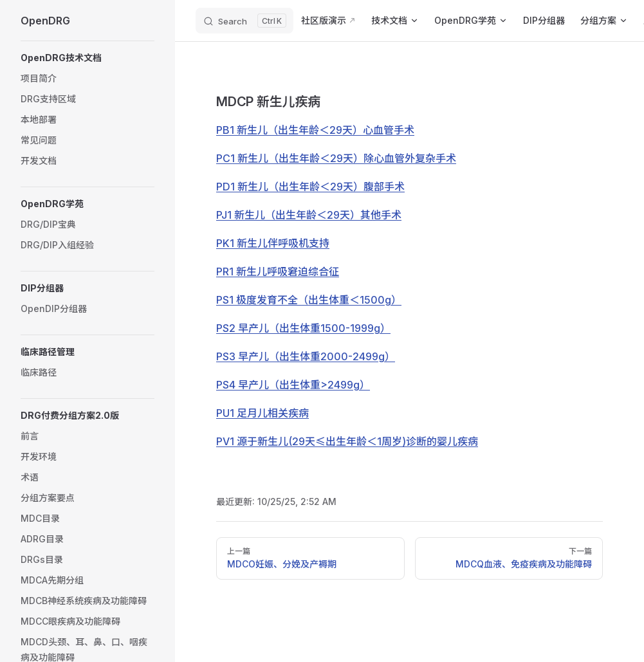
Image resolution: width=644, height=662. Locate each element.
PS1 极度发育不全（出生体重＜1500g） (309, 300)
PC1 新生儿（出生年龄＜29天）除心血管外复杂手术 (336, 158)
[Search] (244, 21)
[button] (87, 58)
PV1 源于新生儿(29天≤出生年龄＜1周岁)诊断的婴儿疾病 (347, 441)
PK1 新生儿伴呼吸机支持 (273, 243)
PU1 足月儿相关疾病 (262, 413)
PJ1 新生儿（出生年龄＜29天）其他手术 (309, 215)
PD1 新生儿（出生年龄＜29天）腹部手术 (310, 187)
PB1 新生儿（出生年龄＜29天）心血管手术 (315, 130)
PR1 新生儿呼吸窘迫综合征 (278, 271)
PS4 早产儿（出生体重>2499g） (293, 385)
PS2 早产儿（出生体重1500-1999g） (303, 328)
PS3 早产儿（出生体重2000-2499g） (306, 356)
